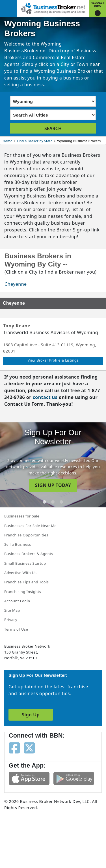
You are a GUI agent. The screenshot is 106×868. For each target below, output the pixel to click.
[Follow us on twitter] (29, 747)
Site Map (12, 610)
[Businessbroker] (53, 8)
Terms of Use (16, 629)
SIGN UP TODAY (53, 485)
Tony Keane (17, 326)
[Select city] (53, 115)
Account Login (17, 601)
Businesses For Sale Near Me (30, 526)
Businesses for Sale (22, 516)
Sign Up (31, 715)
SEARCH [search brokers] (53, 128)
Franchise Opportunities (26, 535)
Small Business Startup (25, 563)
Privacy (11, 620)
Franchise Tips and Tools (26, 582)
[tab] (44, 502)
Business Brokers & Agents (29, 554)
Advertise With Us (20, 573)
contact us (45, 397)
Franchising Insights (23, 592)
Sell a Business (18, 544)
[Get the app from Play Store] (74, 778)
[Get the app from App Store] (29, 778)
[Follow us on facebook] (14, 747)
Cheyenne (16, 284)
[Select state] (53, 101)
